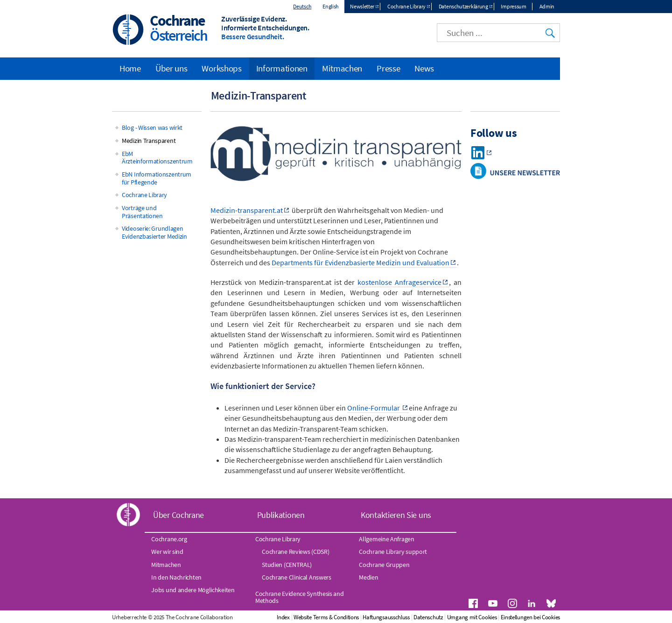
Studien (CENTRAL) (287, 565)
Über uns (171, 68)
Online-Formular (374, 408)
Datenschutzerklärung (463, 6)
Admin (547, 6)
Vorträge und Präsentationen (142, 212)
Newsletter (362, 6)
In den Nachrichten (176, 577)
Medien (368, 577)
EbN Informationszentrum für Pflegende (157, 178)
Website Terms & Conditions (326, 617)
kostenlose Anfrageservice (399, 282)
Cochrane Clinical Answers (297, 577)
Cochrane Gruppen (384, 565)
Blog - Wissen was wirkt (152, 127)
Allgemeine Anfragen (386, 539)
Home (130, 68)
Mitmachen (342, 68)
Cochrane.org (169, 539)
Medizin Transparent (149, 141)
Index (283, 617)
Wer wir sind (167, 552)
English (331, 6)
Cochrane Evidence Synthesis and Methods (300, 597)
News (424, 68)
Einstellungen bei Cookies (531, 617)
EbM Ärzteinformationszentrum (157, 158)
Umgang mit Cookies (472, 617)
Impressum (513, 6)
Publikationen (281, 515)
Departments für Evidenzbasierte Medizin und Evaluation (360, 262)
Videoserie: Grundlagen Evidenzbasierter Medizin (154, 232)
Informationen (282, 68)
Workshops (221, 68)
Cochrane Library (406, 6)
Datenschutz (428, 617)
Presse (388, 68)
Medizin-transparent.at (247, 210)
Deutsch (302, 6)
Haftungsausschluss (386, 617)
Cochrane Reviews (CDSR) (295, 552)
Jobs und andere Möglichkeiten (193, 590)
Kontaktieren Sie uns (396, 515)
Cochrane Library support (393, 552)
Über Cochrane (178, 515)
